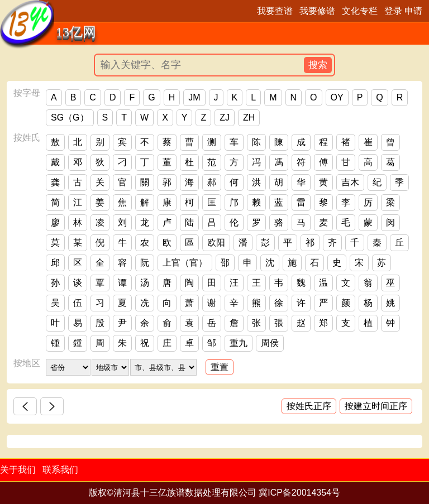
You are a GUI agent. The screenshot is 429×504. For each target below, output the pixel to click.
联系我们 (60, 470)
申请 (413, 11)
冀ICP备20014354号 (299, 493)
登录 (393, 11)
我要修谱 (317, 11)
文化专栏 (360, 11)
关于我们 (18, 470)
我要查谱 (275, 11)
